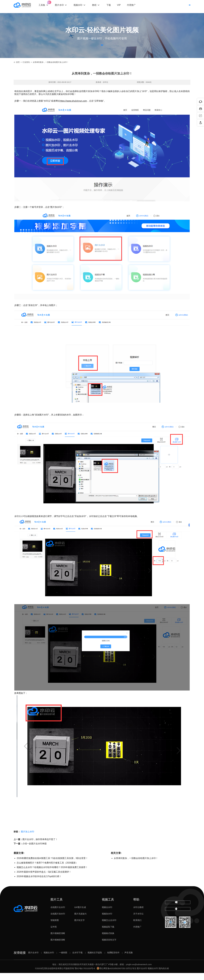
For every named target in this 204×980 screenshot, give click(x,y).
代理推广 (137, 934)
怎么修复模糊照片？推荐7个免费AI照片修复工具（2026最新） (47, 870)
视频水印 (83, 6)
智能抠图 (55, 927)
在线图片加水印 (58, 921)
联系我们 (137, 927)
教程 (99, 6)
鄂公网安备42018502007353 (111, 975)
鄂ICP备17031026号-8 (85, 975)
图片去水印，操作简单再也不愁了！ (40, 846)
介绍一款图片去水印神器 (35, 850)
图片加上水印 (28, 838)
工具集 (49, 4)
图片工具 (57, 907)
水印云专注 (131, 975)
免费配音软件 (113, 959)
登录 (166, 6)
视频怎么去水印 (109, 927)
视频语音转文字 (109, 947)
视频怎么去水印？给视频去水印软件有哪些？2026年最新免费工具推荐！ (52, 874)
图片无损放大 (81, 921)
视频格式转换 (108, 940)
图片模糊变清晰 (58, 940)
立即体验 (102, 48)
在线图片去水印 (58, 914)
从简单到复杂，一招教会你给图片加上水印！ (136, 865)
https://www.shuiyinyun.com (73, 108)
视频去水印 (107, 914)
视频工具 (108, 907)
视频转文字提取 (95, 959)
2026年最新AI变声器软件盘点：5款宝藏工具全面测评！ (44, 879)
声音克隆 (129, 959)
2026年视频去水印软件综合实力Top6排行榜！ (39, 883)
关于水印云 (138, 921)
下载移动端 (178, 922)
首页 (17, 69)
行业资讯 (26, 69)
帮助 (136, 907)
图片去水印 (33, 959)
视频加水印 (107, 921)
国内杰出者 (164, 975)
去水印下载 (77, 959)
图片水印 (64, 6)
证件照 (54, 934)
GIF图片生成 (80, 914)
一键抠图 (63, 959)
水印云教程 (138, 914)
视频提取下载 (108, 934)
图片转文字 (79, 927)
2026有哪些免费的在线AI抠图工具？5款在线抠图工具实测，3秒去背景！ (52, 865)
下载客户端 (182, 6)
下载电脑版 (178, 911)
